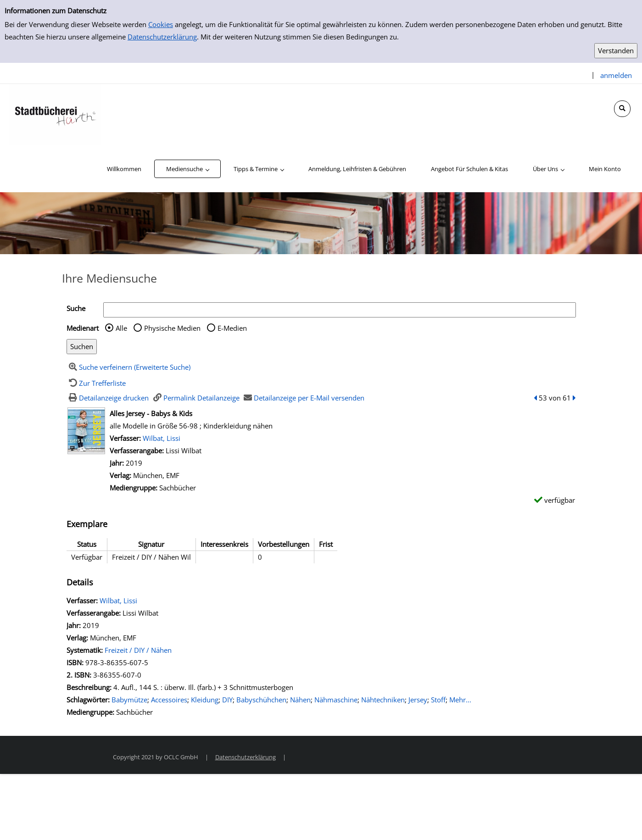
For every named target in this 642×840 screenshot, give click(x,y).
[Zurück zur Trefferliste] (96, 383)
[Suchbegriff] (340, 310)
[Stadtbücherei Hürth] (55, 114)
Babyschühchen (261, 700)
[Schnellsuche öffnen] (622, 109)
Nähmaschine (336, 700)
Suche (76, 308)
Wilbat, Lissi (162, 438)
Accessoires (169, 700)
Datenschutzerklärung (162, 37)
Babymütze (129, 700)
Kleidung (205, 700)
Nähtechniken (383, 700)
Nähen (300, 700)
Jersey (418, 700)
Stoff (438, 700)
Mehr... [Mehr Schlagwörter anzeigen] (460, 700)
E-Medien (232, 328)
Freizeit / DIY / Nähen (138, 650)
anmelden (616, 75)
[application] (187, 169)
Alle (121, 328)
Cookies (161, 24)
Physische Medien (172, 328)
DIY (227, 700)
